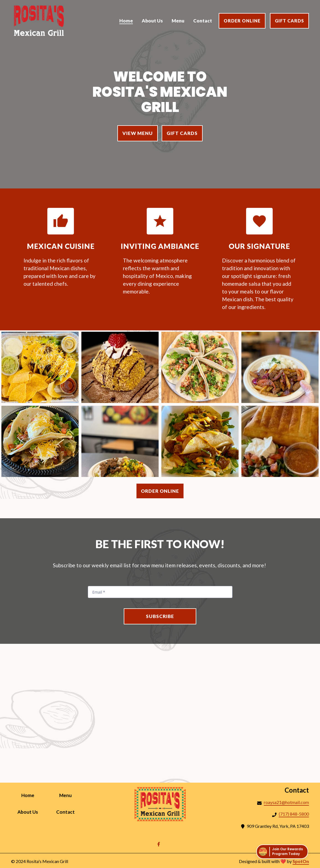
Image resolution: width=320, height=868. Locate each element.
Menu (71, 795)
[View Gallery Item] (40, 367)
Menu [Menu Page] (178, 21)
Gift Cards (289, 21)
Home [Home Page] (126, 21)
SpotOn (301, 861)
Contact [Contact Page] (203, 21)
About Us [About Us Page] (152, 21)
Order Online (242, 21)
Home (33, 795)
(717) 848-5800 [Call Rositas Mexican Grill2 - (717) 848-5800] (294, 814)
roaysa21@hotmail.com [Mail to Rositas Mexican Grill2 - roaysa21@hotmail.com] (286, 802)
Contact (69, 811)
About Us (31, 811)
